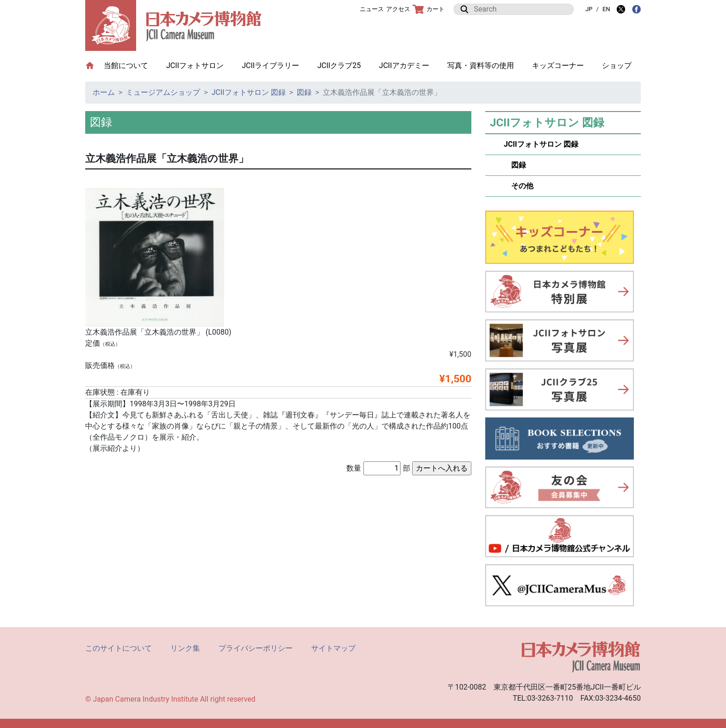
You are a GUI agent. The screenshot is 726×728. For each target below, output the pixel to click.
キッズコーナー (558, 65)
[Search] (521, 9)
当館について (131, 65)
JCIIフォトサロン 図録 (249, 92)
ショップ (617, 65)
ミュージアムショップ (163, 92)
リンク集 (185, 648)
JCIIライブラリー (270, 65)
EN (606, 9)
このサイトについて (119, 648)
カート (429, 9)
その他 (519, 186)
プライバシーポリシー (256, 648)
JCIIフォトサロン (195, 65)
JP (589, 9)
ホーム (104, 92)
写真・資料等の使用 (481, 65)
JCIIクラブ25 (339, 65)
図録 (304, 92)
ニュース (372, 9)
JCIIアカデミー (404, 65)
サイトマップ (333, 648)
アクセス (398, 9)
